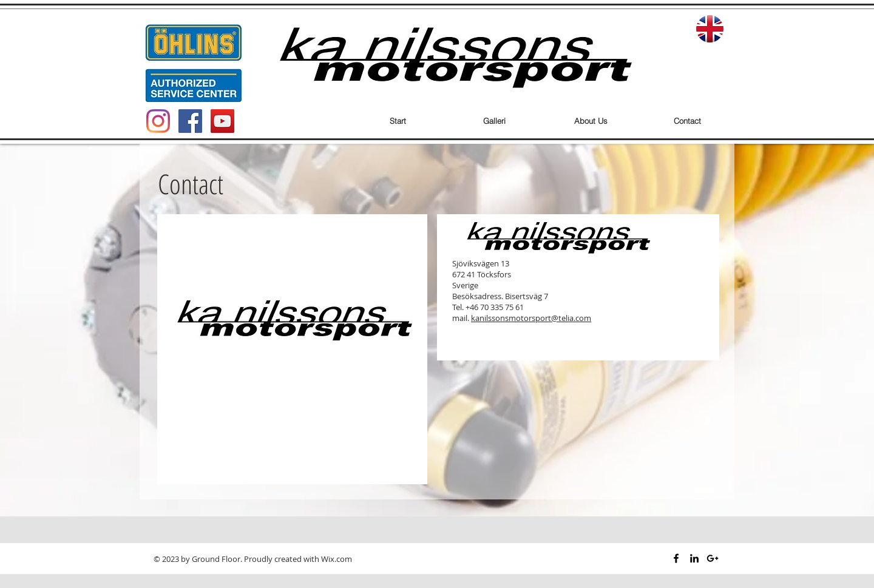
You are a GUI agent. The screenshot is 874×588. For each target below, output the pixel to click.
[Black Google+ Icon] (713, 558)
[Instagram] (158, 121)
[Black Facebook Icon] (676, 558)
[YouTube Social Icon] (222, 121)
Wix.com (337, 559)
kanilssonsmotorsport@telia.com (531, 318)
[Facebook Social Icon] (190, 121)
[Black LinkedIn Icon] (694, 558)
